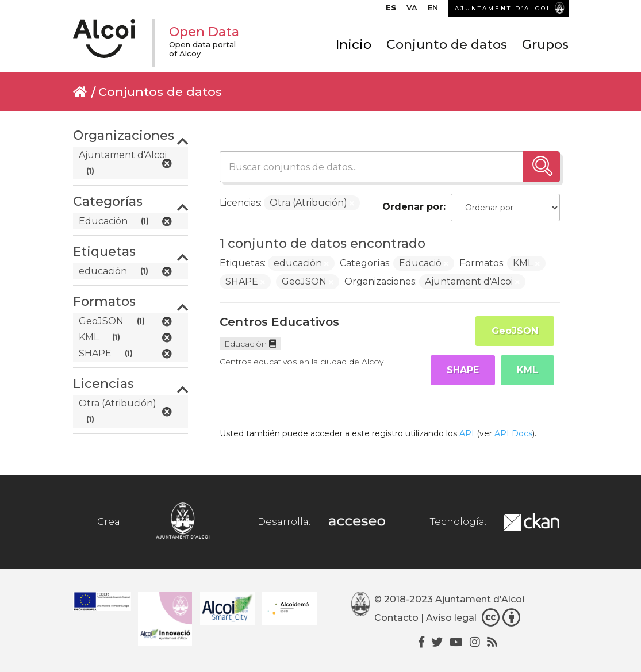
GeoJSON (515, 331)
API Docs (513, 433)
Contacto (396, 618)
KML (527, 370)
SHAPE (463, 370)
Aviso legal (451, 618)
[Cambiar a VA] (412, 10)
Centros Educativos (279, 322)
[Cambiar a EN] (433, 10)
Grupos (545, 45)
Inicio (354, 45)
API (467, 433)
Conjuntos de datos (160, 92)
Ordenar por (413, 207)
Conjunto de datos (447, 45)
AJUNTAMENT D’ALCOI (502, 8)
